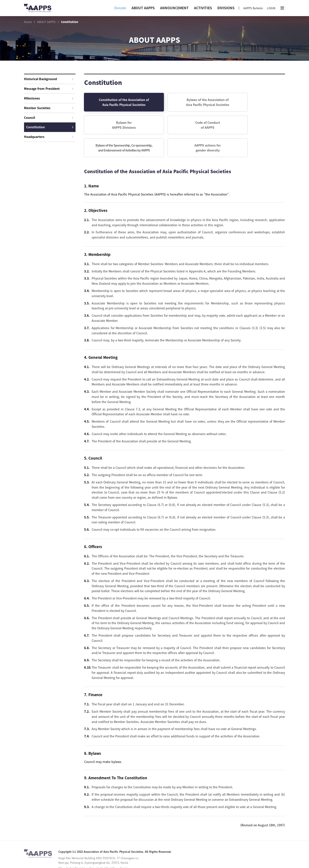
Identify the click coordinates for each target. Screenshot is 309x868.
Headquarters (49, 137)
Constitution (50, 127)
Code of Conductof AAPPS (116, 126)
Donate (120, 8)
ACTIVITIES (203, 8)
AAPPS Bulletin (253, 8)
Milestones (49, 98)
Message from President (49, 89)
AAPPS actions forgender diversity (253, 126)
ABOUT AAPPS (143, 8)
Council (49, 118)
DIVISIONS (226, 8)
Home (28, 22)
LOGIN (271, 8)
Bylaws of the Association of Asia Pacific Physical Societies (184, 102)
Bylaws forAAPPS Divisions (253, 102)
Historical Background (49, 79)
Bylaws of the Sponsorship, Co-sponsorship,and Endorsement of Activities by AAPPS (184, 126)
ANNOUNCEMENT (174, 8)
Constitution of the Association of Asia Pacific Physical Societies (116, 102)
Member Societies (49, 108)
